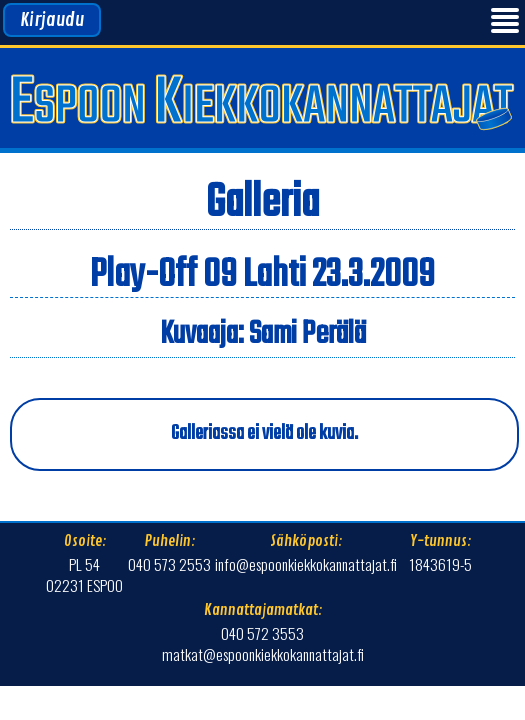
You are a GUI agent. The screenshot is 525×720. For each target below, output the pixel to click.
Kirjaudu (52, 20)
